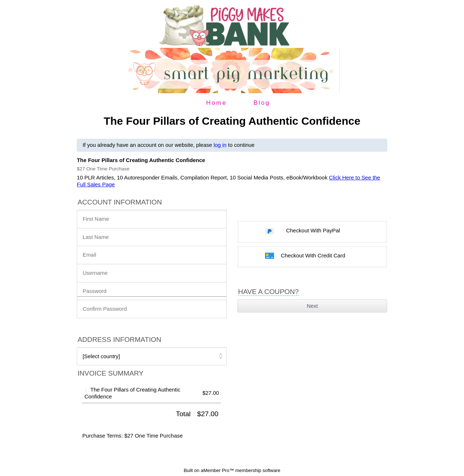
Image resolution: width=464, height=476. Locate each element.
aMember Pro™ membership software (241, 470)
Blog (262, 103)
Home (217, 103)
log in (220, 145)
